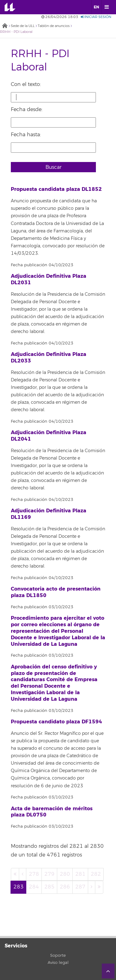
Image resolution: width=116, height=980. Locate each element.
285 (49, 887)
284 (34, 887)
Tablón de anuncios (54, 26)
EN (96, 7)
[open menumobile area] (106, 7)
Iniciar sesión (96, 17)
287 (80, 887)
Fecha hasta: (26, 135)
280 (65, 874)
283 (18, 887)
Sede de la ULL (23, 26)
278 (34, 874)
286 (65, 887)
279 (49, 874)
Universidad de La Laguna (14, 7)
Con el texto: (26, 84)
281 (80, 874)
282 (96, 874)
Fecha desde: (27, 110)
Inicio (5, 26)
